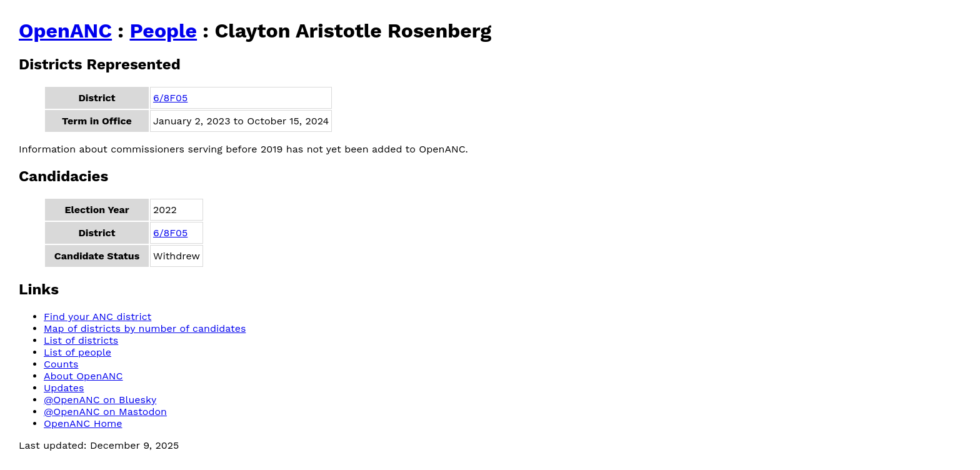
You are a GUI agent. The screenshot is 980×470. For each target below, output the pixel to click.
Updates (64, 388)
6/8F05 (170, 98)
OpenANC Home (83, 423)
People (163, 31)
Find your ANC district (97, 317)
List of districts (81, 340)
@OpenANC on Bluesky (100, 400)
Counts (61, 364)
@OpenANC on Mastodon (105, 412)
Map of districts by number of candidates (145, 328)
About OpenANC (83, 376)
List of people (77, 352)
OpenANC (65, 31)
